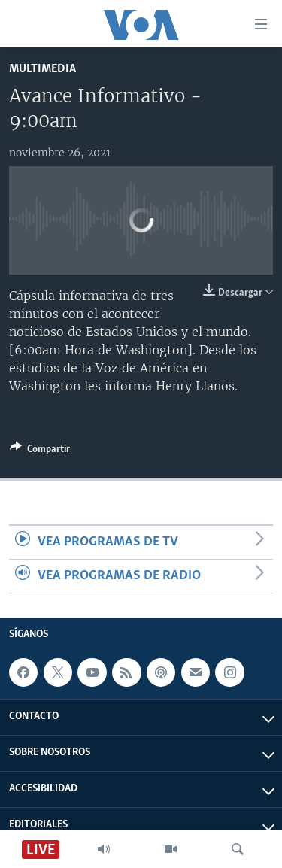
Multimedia (42, 69)
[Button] (40, 451)
